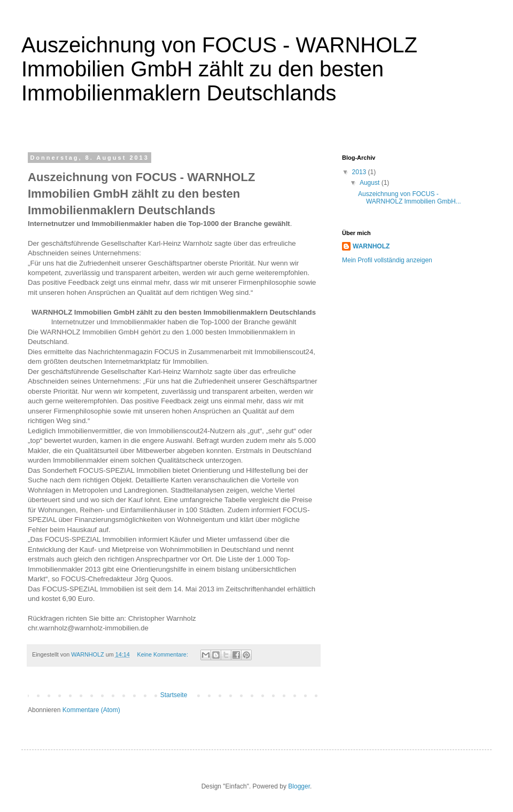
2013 (360, 172)
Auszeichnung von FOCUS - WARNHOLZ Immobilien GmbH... (410, 198)
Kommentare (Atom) (91, 710)
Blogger (299, 786)
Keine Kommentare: (163, 654)
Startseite (174, 695)
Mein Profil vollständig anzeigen (387, 260)
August (371, 183)
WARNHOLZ (371, 246)
